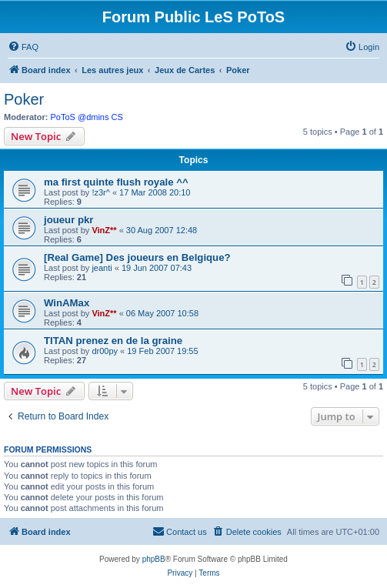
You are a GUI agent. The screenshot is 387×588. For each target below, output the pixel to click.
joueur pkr (68, 220)
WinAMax (67, 303)
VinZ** (104, 230)
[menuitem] (23, 47)
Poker (24, 99)
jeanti (102, 268)
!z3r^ (101, 192)
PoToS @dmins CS (87, 117)
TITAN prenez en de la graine (113, 341)
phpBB (154, 559)
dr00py (105, 351)
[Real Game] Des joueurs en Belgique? (137, 257)
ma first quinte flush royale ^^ (116, 182)
